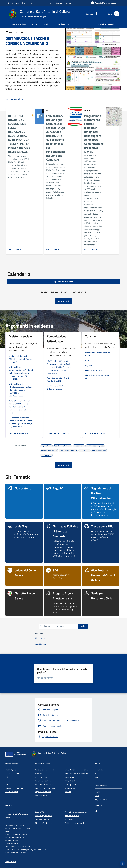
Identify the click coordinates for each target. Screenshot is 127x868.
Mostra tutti (63, 301)
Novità (35, 24)
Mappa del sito (11, 862)
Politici (8, 785)
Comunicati (99, 770)
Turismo (68, 792)
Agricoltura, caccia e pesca (45, 770)
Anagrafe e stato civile (73, 781)
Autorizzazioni (70, 788)
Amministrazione (19, 24)
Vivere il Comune (62, 24)
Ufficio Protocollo (12, 844)
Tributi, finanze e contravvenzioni (77, 773)
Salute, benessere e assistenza (76, 770)
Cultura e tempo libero (43, 781)
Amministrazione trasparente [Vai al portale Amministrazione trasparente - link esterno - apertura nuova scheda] (60, 3)
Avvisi (97, 773)
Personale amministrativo (15, 788)
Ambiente (39, 773)
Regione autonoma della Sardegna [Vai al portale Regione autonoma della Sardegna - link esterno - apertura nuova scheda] (20, 3)
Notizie (97, 777)
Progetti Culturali (101, 799)
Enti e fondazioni (12, 781)
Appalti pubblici (70, 785)
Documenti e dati (12, 792)
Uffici (7, 777)
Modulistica (40, 638)
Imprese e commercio (43, 792)
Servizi (46, 24)
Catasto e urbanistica (43, 777)
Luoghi (97, 792)
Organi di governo (12, 770)
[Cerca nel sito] (117, 14)
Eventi (97, 796)
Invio (83, 626)
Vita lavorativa (70, 777)
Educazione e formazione (44, 785)
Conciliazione (41, 644)
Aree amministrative (13, 773)
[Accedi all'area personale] (104, 3)
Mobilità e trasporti (42, 795)
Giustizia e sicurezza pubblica (46, 788)
